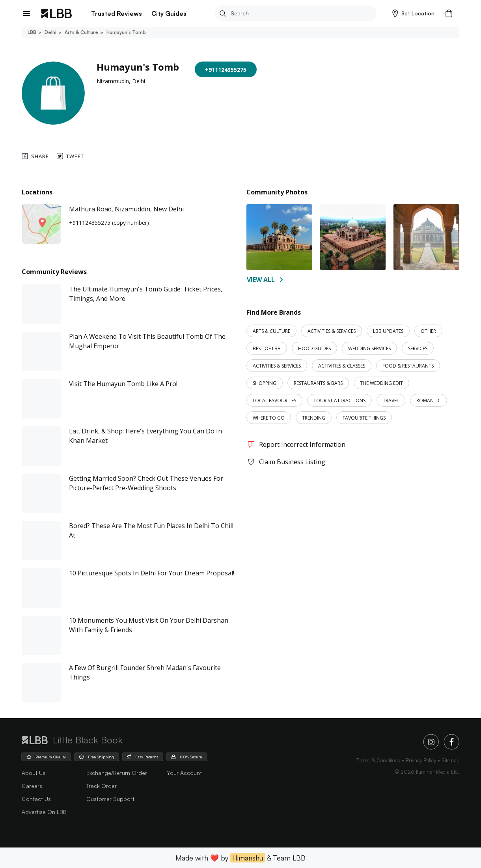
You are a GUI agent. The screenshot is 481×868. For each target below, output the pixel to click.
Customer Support (110, 799)
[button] (413, 13)
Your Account (184, 773)
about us (34, 773)
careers (32, 786)
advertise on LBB (44, 812)
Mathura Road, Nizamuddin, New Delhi (126, 209)
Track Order (102, 786)
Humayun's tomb (126, 32)
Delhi (50, 32)
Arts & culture (81, 32)
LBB (32, 32)
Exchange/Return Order (117, 773)
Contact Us (36, 799)
